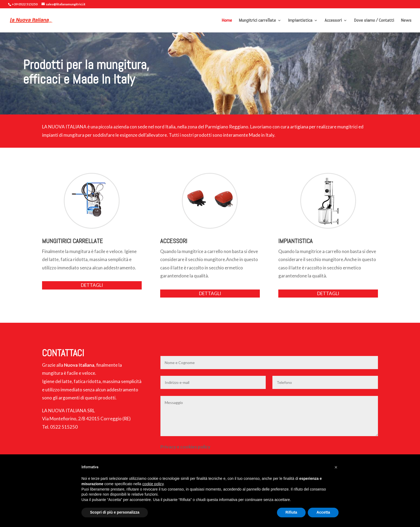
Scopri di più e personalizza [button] (115, 512)
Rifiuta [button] (291, 512)
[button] (336, 467)
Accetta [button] (323, 512)
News (406, 21)
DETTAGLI (92, 285)
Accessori (333, 21)
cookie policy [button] (153, 484)
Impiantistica (300, 21)
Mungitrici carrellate (257, 21)
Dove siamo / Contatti (374, 21)
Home (227, 21)
